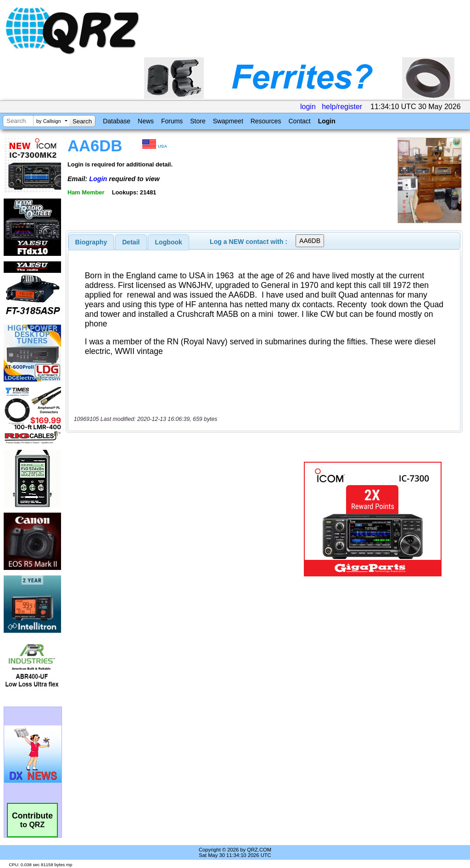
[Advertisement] (181, 519)
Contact (299, 121)
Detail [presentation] (131, 242)
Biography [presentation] (91, 242)
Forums (172, 121)
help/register (342, 107)
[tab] (91, 242)
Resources (266, 121)
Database (117, 121)
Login (327, 121)
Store (198, 121)
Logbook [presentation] (169, 242)
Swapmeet (228, 121)
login (308, 107)
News (146, 121)
